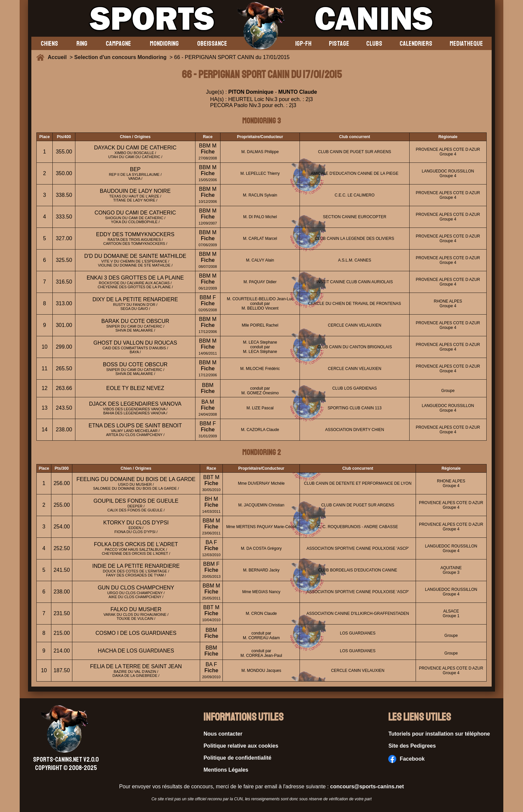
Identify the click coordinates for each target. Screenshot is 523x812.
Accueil (59, 57)
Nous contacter (223, 734)
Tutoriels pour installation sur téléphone (439, 734)
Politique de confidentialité (237, 758)
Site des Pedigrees (412, 746)
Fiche (208, 152)
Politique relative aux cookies (241, 746)
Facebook (406, 759)
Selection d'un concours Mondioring (121, 57)
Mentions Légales (226, 770)
